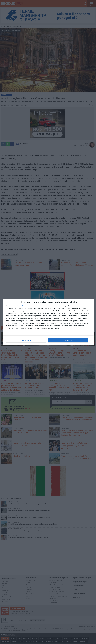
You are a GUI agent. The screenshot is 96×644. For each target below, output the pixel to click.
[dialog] (48, 322)
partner (22, 306)
